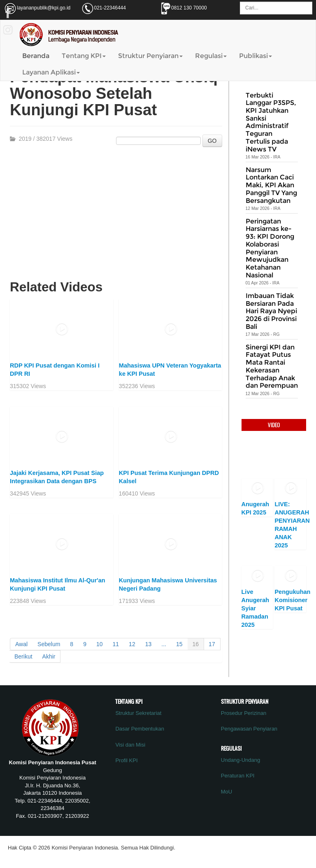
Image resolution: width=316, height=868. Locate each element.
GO (212, 141)
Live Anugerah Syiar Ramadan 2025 (256, 608)
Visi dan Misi (130, 745)
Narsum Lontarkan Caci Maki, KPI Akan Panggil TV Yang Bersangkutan (271, 185)
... (164, 644)
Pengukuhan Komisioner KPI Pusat (292, 600)
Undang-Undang (240, 760)
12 (132, 644)
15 (179, 644)
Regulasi (211, 56)
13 (149, 644)
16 (196, 644)
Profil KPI (126, 760)
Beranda (36, 56)
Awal (21, 644)
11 (116, 644)
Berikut (23, 656)
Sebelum (49, 644)
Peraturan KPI (238, 776)
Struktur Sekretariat (138, 713)
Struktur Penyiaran (150, 56)
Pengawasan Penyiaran (249, 729)
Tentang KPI (84, 56)
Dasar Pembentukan (140, 729)
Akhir (49, 656)
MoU (227, 792)
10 (100, 644)
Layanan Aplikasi (51, 72)
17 (212, 644)
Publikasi (256, 56)
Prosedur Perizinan (244, 713)
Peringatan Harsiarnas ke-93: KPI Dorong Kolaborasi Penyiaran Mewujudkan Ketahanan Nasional (270, 248)
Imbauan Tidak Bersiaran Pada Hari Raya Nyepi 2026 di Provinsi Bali (271, 311)
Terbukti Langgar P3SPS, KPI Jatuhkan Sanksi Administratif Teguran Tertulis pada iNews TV (271, 122)
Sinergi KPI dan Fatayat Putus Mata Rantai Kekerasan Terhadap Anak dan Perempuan (272, 367)
